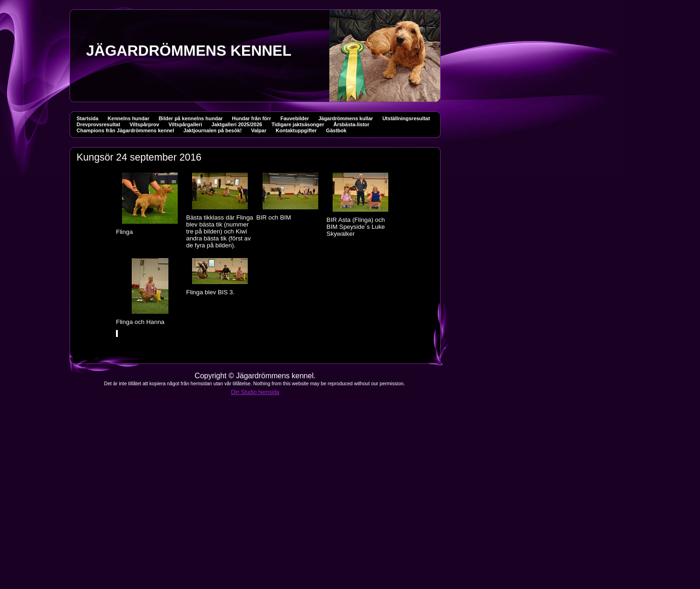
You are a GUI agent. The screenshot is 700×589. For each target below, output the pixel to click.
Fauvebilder (295, 118)
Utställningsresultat (406, 118)
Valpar (259, 130)
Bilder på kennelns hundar (191, 118)
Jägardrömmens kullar (346, 118)
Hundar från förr (251, 118)
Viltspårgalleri (185, 124)
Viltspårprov (144, 124)
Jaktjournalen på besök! (212, 130)
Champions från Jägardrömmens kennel (125, 130)
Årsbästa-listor (352, 124)
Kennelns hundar (128, 118)
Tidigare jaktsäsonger (298, 124)
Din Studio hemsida (255, 392)
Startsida (87, 118)
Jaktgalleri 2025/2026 (237, 124)
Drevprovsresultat (98, 124)
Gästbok (336, 130)
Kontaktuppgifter (296, 130)
